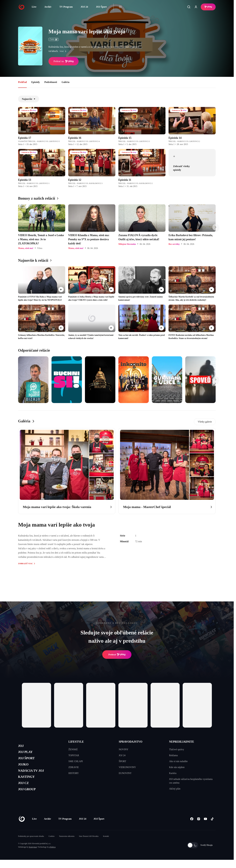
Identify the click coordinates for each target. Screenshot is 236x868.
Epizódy (36, 82)
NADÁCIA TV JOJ (34, 775)
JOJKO (24, 768)
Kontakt (106, 844)
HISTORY (74, 773)
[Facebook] (192, 827)
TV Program (66, 7)
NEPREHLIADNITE (182, 742)
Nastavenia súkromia (67, 844)
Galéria (65, 82)
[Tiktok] (212, 827)
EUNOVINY (125, 773)
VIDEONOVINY (127, 767)
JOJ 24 (84, 7)
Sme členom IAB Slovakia (89, 844)
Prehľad (22, 82)
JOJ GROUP (29, 797)
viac (64, 51)
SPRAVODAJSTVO (131, 742)
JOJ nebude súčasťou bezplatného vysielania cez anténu (191, 781)
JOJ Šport (101, 7)
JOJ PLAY (27, 754)
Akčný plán (175, 789)
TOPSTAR (74, 755)
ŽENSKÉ (73, 749)
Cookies (51, 844)
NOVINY (124, 749)
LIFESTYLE (76, 742)
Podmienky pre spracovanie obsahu (31, 844)
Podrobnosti (51, 82)
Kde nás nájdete (177, 767)
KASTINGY (28, 782)
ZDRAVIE (74, 767)
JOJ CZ (25, 790)
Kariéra (173, 773)
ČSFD (54, 39)
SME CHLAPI (76, 761)
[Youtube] (205, 827)
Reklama (173, 755)
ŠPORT (123, 761)
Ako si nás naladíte (178, 761)
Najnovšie (29, 99)
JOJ (21, 746)
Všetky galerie (205, 422)
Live (34, 7)
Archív (48, 7)
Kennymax (33, 855)
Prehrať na (64, 61)
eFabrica (52, 855)
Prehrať (117, 655)
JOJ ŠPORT (28, 761)
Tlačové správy (177, 749)
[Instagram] (199, 827)
